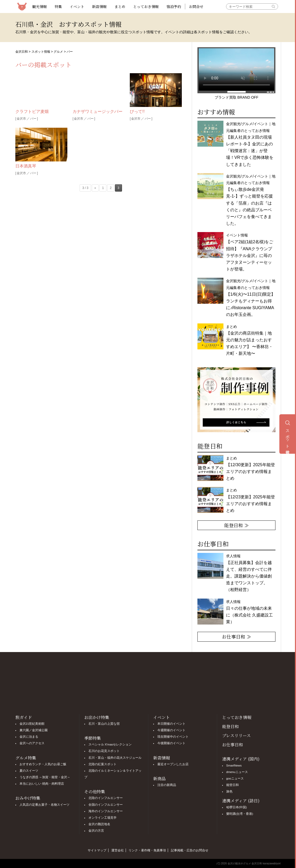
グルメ (58, 52)
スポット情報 (41, 52)
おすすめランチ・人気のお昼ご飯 (43, 764)
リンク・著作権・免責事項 (147, 850)
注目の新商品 (167, 785)
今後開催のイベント (171, 743)
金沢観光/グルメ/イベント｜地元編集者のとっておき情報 (251, 144)
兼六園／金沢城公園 (34, 730)
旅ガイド (24, 717)
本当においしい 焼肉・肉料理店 (42, 784)
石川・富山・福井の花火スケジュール (115, 758)
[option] (236, 400)
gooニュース (235, 778)
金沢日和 (22, 52)
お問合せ (196, 6)
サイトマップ (97, 850)
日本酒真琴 (26, 166)
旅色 (229, 791)
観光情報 (40, 6)
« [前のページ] (95, 188)
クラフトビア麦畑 (32, 111)
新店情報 (99, 6)
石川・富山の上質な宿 (104, 724)
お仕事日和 (233, 745)
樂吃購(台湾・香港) (240, 814)
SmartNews (234, 765)
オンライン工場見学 (102, 818)
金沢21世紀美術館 (32, 724)
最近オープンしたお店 (173, 764)
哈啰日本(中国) (237, 807)
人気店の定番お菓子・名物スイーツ (44, 805)
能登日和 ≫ (237, 525)
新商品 (159, 779)
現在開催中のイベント (173, 737)
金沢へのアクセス (32, 743)
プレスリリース (236, 735)
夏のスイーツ (29, 771)
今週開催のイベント (171, 730)
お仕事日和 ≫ (237, 636)
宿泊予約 (174, 6)
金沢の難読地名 (99, 824)
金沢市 (21, 119)
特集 (58, 6)
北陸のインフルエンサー (106, 798)
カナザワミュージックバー (98, 111)
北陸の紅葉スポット (102, 764)
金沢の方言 (96, 831)
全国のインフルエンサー (106, 805)
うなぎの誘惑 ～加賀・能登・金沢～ (45, 777)
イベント (77, 6)
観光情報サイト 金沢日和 (22, 6)
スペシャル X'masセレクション (110, 744)
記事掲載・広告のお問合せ (190, 850)
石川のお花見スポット (104, 751)
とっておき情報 (146, 6)
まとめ (120, 6)
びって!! (137, 111)
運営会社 (118, 850)
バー (33, 119)
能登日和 (230, 726)
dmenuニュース (237, 772)
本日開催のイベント (171, 724)
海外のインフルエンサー (106, 811)
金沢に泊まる (29, 737)
